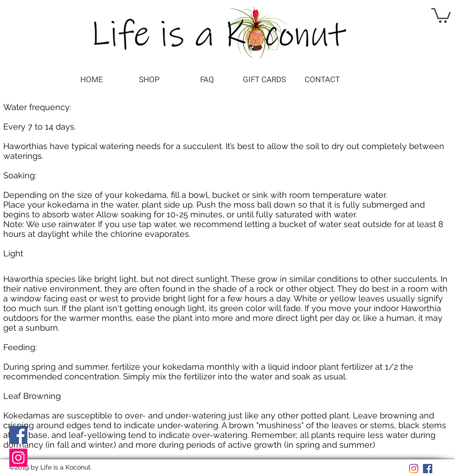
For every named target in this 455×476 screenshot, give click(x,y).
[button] (441, 15)
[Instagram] (18, 458)
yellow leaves (357, 298)
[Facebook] (18, 435)
